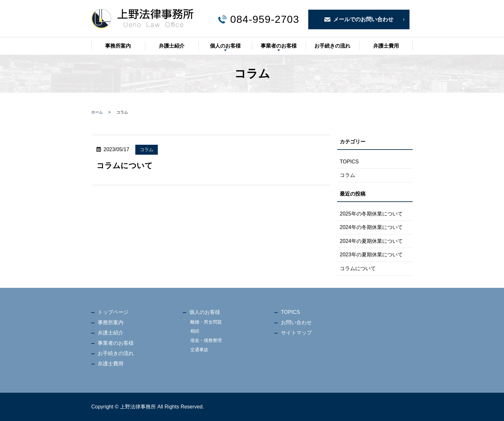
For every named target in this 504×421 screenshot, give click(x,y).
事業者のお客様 (279, 46)
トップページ (113, 312)
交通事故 (199, 350)
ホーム (97, 112)
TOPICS (349, 162)
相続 (195, 331)
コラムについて (125, 165)
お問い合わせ (296, 322)
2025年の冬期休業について (371, 214)
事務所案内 (118, 46)
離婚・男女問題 (206, 322)
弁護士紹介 (172, 46)
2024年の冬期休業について (371, 227)
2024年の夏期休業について (371, 241)
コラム (147, 150)
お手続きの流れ (332, 46)
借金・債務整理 (206, 340)
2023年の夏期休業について (371, 255)
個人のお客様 (225, 46)
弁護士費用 (386, 46)
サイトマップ (296, 333)
